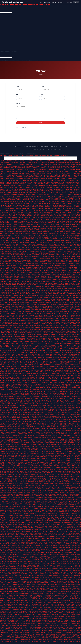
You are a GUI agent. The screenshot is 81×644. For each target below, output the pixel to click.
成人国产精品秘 (67, 367)
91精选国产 (73, 241)
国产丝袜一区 (44, 191)
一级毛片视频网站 (71, 636)
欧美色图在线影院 (19, 388)
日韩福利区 (26, 475)
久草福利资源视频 (65, 413)
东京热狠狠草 (10, 218)
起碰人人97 (39, 391)
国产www (19, 301)
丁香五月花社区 (45, 459)
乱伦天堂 (76, 303)
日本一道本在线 (43, 404)
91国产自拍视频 (13, 523)
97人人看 (56, 313)
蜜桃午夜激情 (50, 233)
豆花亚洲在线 (63, 583)
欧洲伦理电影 (28, 375)
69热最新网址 (30, 289)
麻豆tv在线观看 (58, 210)
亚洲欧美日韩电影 (70, 554)
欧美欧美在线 (13, 538)
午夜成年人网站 (15, 306)
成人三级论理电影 (38, 496)
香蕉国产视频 (8, 439)
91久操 (9, 214)
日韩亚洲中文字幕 (32, 381)
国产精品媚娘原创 (61, 361)
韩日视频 (39, 239)
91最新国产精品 (25, 218)
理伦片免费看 (5, 563)
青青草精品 (46, 450)
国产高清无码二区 (9, 425)
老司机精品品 (77, 565)
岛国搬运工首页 (62, 251)
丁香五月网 (3, 228)
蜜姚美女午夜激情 (21, 423)
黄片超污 (2, 540)
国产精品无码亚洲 (74, 253)
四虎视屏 (10, 372)
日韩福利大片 (7, 585)
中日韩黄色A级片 (34, 404)
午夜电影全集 (42, 202)
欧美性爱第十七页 (63, 492)
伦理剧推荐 (34, 273)
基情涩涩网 (75, 228)
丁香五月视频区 (16, 583)
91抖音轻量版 (69, 462)
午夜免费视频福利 (5, 379)
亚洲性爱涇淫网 (66, 441)
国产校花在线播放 (27, 393)
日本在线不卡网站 (14, 517)
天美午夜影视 (58, 441)
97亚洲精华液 (58, 166)
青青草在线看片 (61, 505)
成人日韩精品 (62, 297)
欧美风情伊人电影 (30, 409)
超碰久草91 (68, 363)
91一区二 (78, 499)
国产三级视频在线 (63, 313)
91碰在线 (72, 175)
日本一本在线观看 (30, 627)
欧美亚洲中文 (64, 439)
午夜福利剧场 (20, 398)
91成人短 (55, 498)
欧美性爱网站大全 (49, 407)
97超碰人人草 (16, 512)
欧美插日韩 (67, 354)
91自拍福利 (11, 469)
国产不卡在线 (34, 182)
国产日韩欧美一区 (22, 471)
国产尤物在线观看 (14, 636)
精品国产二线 (71, 563)
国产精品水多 (35, 303)
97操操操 (11, 437)
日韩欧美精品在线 (27, 618)
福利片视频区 (68, 407)
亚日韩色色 (9, 480)
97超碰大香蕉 (18, 170)
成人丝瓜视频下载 (44, 180)
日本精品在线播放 (37, 292)
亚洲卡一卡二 (13, 269)
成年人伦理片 (25, 301)
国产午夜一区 (43, 538)
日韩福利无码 (19, 297)
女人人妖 (22, 351)
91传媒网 (51, 631)
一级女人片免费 (67, 455)
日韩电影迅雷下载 (34, 421)
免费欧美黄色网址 (72, 616)
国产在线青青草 (54, 402)
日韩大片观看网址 (34, 212)
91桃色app (78, 382)
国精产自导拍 (57, 592)
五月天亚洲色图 (72, 391)
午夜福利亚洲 (40, 381)
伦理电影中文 (70, 351)
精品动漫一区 (51, 538)
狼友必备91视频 (22, 523)
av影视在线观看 (67, 420)
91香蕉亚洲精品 (67, 248)
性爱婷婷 (78, 233)
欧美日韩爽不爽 (34, 510)
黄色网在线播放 (26, 310)
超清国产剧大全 (69, 202)
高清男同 (34, 322)
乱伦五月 (2, 285)
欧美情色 (70, 569)
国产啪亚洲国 (34, 278)
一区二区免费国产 (7, 512)
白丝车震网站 (43, 464)
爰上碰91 (37, 313)
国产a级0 (64, 163)
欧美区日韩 (47, 359)
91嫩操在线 (34, 491)
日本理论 (54, 290)
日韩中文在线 (14, 194)
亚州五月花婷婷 (58, 544)
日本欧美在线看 (5, 289)
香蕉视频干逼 (50, 597)
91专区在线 (30, 235)
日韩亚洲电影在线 (62, 634)
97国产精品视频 (29, 194)
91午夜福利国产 (35, 460)
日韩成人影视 (77, 187)
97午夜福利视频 (25, 198)
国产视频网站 (71, 365)
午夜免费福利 (5, 416)
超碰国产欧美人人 (58, 496)
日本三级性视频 (23, 370)
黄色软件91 (48, 230)
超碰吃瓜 (71, 230)
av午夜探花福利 (66, 264)
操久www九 (58, 473)
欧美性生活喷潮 (66, 608)
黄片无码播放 (68, 437)
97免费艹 (48, 250)
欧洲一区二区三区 (56, 615)
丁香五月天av (61, 303)
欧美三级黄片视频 (16, 491)
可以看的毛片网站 (32, 407)
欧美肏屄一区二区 (56, 278)
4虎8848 (64, 416)
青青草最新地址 (25, 377)
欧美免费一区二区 (51, 379)
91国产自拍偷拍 (46, 168)
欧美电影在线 (6, 258)
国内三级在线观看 (52, 530)
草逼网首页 (16, 184)
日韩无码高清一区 (70, 627)
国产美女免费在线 (52, 471)
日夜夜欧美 (23, 221)
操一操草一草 (20, 349)
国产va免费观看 (64, 216)
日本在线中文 (41, 625)
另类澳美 (5, 531)
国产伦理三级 (22, 542)
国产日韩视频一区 (73, 381)
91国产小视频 (74, 290)
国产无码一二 (38, 246)
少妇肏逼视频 (57, 413)
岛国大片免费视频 (31, 171)
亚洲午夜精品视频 (75, 262)
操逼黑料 (54, 374)
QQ (42, 95)
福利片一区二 (64, 611)
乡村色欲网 (74, 421)
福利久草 (14, 492)
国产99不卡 (26, 253)
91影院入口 (20, 553)
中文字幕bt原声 (64, 258)
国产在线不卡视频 (8, 359)
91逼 (26, 349)
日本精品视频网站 (43, 406)
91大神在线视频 (52, 613)
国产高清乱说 (20, 485)
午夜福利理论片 (19, 390)
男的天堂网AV (22, 226)
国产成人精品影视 (34, 515)
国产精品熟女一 (40, 189)
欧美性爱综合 (4, 436)
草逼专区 (57, 570)
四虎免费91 (57, 189)
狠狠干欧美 (36, 235)
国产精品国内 (54, 393)
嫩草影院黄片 (61, 393)
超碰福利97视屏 (49, 301)
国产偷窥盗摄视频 (42, 170)
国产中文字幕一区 (40, 544)
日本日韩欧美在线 (73, 301)
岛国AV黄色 (25, 413)
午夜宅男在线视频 (6, 411)
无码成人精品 (15, 407)
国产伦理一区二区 (11, 577)
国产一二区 (5, 521)
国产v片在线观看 (49, 601)
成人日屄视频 (54, 445)
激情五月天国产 (38, 207)
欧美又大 (42, 205)
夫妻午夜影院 (26, 487)
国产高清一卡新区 (34, 200)
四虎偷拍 (35, 501)
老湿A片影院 (54, 260)
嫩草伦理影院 (28, 634)
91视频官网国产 (17, 248)
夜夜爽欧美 (21, 367)
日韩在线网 (65, 235)
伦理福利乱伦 (51, 377)
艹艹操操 (67, 196)
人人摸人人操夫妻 (25, 554)
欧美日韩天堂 (74, 581)
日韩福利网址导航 (56, 276)
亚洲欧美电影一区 (70, 551)
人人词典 (27, 427)
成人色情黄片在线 (7, 223)
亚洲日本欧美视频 (28, 496)
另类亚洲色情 (17, 189)
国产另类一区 (64, 533)
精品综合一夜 (5, 538)
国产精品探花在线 (10, 487)
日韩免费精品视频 (44, 312)
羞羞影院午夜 (58, 593)
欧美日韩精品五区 (52, 524)
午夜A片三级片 (61, 237)
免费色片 (46, 521)
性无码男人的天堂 (20, 535)
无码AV (43, 549)
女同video (53, 485)
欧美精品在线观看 (15, 640)
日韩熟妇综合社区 (46, 395)
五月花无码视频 (33, 255)
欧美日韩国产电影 (44, 604)
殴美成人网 (34, 452)
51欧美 (43, 194)
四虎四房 (25, 297)
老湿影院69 (13, 452)
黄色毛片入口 (52, 478)
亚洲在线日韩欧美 (71, 356)
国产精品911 (48, 381)
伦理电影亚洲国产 (73, 214)
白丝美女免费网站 (67, 168)
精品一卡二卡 (43, 466)
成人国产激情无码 (22, 462)
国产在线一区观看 (65, 606)
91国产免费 (72, 620)
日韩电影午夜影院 (76, 624)
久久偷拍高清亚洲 (40, 241)
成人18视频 (29, 294)
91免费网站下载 (44, 429)
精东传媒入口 (57, 180)
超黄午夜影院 (48, 388)
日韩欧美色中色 (33, 445)
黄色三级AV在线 (9, 638)
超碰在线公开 (72, 287)
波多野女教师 (42, 510)
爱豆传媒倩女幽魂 (61, 202)
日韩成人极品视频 (72, 289)
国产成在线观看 (32, 280)
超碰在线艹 (42, 225)
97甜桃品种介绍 (50, 273)
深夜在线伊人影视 (73, 468)
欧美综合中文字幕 (13, 521)
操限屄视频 (65, 388)
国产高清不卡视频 (61, 207)
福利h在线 (8, 601)
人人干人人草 (30, 507)
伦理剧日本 (72, 540)
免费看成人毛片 (22, 585)
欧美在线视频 (62, 226)
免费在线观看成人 (50, 363)
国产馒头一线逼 (12, 363)
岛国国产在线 (56, 294)
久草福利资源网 (25, 219)
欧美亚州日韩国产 (5, 625)
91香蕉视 (9, 171)
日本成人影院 (7, 420)
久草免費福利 (74, 558)
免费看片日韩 (66, 315)
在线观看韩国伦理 (63, 391)
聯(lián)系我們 (61, 2)
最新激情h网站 (63, 274)
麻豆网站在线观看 (65, 241)
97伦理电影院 (36, 492)
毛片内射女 (70, 273)
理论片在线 (7, 547)
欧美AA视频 (53, 531)
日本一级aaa (42, 386)
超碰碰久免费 (17, 638)
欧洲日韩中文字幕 (23, 406)
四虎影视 (68, 207)
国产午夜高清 (60, 262)
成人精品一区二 (7, 445)
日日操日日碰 (58, 482)
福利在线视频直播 (16, 171)
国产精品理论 (71, 634)
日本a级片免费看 (10, 382)
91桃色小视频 (24, 319)
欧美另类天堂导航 (12, 569)
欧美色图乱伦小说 (74, 242)
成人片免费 (52, 258)
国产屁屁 (12, 179)
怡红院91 (69, 528)
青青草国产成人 (59, 184)
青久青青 (30, 292)
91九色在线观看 (34, 285)
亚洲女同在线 (77, 374)
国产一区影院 (77, 535)
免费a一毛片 (37, 226)
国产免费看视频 (19, 260)
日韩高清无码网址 (5, 632)
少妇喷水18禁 (10, 257)
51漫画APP (17, 257)
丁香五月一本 (19, 508)
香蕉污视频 (65, 452)
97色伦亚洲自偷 (67, 590)
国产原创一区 (37, 517)
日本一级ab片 (36, 530)
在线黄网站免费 (63, 569)
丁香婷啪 (66, 553)
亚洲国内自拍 (45, 352)
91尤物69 (44, 233)
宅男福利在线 (5, 473)
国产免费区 (75, 640)
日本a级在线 (13, 313)
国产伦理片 (77, 592)
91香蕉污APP (53, 281)
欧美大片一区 (24, 354)
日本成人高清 (61, 491)
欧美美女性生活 (40, 601)
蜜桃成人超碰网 (73, 322)
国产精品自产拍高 (29, 524)
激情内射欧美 (56, 349)
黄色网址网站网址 (20, 296)
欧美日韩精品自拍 (71, 372)
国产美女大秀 (63, 375)
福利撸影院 (31, 207)
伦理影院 (41, 608)
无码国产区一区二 (29, 468)
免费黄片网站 (40, 498)
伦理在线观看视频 (53, 382)
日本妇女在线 (65, 473)
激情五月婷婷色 (52, 446)
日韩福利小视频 (21, 492)
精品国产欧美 (59, 599)
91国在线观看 (36, 230)
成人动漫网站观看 (51, 170)
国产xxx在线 (3, 485)
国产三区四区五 (75, 480)
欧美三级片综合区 (12, 485)
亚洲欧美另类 (4, 498)
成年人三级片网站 (19, 629)
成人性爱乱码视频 (23, 384)
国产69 (73, 367)
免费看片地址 (19, 478)
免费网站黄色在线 (30, 241)
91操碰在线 (13, 168)
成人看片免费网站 (30, 363)
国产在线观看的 (48, 317)
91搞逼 (29, 452)
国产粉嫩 (35, 283)
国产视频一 (18, 448)
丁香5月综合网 (7, 230)
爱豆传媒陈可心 (34, 487)
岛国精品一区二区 (67, 562)
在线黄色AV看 (7, 640)
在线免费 (15, 429)
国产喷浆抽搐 (71, 274)
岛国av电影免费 (27, 455)
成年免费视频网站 (50, 219)
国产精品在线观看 (32, 384)
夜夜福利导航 (35, 448)
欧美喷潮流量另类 (23, 622)
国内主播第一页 (6, 241)
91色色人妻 (38, 218)
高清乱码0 (52, 214)
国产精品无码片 (33, 620)
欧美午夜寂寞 (69, 374)
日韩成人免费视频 (63, 512)
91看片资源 (25, 599)
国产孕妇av (56, 400)
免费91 (19, 203)
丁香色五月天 (14, 585)
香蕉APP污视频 (15, 237)
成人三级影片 (15, 641)
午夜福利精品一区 (16, 413)
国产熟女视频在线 (26, 239)
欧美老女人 (71, 368)
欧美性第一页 (13, 505)
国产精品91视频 (23, 289)
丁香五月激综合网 (39, 595)
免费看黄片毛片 (32, 572)
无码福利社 (28, 593)
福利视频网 (67, 425)
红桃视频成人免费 (67, 430)
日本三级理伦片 (39, 484)
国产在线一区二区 (5, 365)
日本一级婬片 (41, 164)
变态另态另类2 (63, 283)
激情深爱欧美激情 (8, 248)
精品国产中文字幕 (59, 526)
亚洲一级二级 (72, 452)
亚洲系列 (4, 556)
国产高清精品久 (58, 631)
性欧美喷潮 (56, 546)
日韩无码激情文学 (46, 618)
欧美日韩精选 (53, 634)
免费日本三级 (75, 597)
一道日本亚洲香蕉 (40, 171)
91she (64, 535)
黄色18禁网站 (41, 244)
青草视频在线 (46, 375)
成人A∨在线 (45, 627)
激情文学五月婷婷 (54, 375)
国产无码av (48, 260)
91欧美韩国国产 (7, 370)
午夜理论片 (66, 310)
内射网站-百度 (76, 588)
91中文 (42, 251)
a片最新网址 (8, 407)
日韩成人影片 (15, 226)
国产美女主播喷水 (25, 608)
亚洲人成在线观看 (60, 384)
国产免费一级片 (24, 163)
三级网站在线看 (37, 549)
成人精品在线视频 (48, 358)
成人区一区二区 (35, 464)
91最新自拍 (42, 230)
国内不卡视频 (19, 361)
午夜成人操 (78, 627)
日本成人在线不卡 (42, 384)
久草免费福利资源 (32, 436)
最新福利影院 (13, 276)
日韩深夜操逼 (15, 439)
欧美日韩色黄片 (17, 187)
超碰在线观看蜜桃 (35, 457)
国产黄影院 (5, 588)
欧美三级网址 (40, 576)
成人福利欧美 (75, 475)
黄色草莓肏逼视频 (39, 526)
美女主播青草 (53, 207)
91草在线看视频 (64, 414)
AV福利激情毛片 (18, 310)
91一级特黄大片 (20, 627)
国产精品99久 (12, 386)
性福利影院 (5, 395)
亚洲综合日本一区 (29, 388)
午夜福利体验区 (48, 498)
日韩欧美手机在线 (10, 478)
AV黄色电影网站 (18, 397)
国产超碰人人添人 (54, 368)
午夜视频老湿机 (32, 528)
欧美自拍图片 (31, 562)
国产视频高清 (37, 191)
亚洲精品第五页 (56, 241)
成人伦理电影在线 (52, 466)
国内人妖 (3, 629)
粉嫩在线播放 (27, 390)
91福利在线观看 (34, 604)
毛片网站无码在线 (61, 356)
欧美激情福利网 (45, 315)
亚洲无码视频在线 (49, 244)
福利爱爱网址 (54, 251)
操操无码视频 (29, 269)
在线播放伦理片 (33, 430)
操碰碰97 (15, 542)
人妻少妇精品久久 (48, 400)
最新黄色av (15, 303)
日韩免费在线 (19, 356)
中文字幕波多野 (61, 604)
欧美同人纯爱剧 (6, 404)
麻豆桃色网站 (66, 319)
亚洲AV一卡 (76, 250)
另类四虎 (22, 182)
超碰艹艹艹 (27, 556)
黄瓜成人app (49, 372)
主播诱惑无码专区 (47, 319)
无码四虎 (47, 205)
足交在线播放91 (11, 164)
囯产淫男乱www (70, 352)
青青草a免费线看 (16, 572)
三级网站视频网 (55, 297)
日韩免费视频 (16, 609)
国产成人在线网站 (65, 191)
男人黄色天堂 (69, 535)
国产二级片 (72, 547)
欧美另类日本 (43, 530)
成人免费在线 (60, 232)
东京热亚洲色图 (65, 322)
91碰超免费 (66, 312)
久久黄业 (6, 546)
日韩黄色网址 (25, 265)
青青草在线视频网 (60, 363)
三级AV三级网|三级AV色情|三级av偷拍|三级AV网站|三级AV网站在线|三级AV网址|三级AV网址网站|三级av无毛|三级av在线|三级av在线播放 (46, 347)
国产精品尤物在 (30, 226)
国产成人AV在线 (51, 460)
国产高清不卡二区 (27, 315)
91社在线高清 (34, 203)
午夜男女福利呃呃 (11, 544)
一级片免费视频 (54, 492)
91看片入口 (56, 301)
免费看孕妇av (76, 430)
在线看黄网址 (44, 505)
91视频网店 (5, 437)
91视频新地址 (11, 308)
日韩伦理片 (6, 281)
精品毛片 (72, 264)
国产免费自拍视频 (13, 567)
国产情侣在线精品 (12, 556)
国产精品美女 (11, 421)
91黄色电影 (72, 225)
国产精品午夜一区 (27, 179)
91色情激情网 (6, 186)
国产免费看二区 (59, 257)
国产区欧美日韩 (18, 604)
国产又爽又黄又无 (17, 219)
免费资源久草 (38, 524)
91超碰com (77, 352)
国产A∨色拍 (49, 549)
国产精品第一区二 (68, 595)
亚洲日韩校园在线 (5, 452)
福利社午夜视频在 (25, 460)
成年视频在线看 (50, 624)
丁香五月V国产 (18, 265)
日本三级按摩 (13, 349)
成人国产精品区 (71, 448)
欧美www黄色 (71, 498)
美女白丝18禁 (71, 294)
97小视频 (37, 583)
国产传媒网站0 (39, 400)
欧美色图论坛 (19, 200)
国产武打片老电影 (59, 418)
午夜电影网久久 (31, 187)
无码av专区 (31, 595)
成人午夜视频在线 (40, 624)
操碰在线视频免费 (26, 480)
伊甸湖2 (37, 473)
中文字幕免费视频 (34, 420)
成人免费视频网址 (53, 499)
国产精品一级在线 (40, 370)
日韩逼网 (51, 180)
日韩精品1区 (11, 354)
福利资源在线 (43, 184)
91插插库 (11, 170)
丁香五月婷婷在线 (13, 498)
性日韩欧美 (72, 427)
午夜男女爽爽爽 (14, 406)
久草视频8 (8, 237)
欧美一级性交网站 (68, 377)
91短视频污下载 (4, 592)
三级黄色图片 (17, 290)
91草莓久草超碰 (74, 186)
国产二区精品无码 (31, 391)
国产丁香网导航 (16, 445)
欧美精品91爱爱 (22, 391)
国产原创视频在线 (29, 191)
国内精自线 (65, 166)
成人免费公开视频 (26, 491)
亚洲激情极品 (8, 430)
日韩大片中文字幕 (45, 563)
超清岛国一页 (13, 473)
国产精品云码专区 (62, 459)
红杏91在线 (5, 459)
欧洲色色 (12, 427)
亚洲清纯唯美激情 (35, 446)
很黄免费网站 (68, 484)
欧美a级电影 (38, 577)
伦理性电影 (32, 544)
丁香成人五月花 (16, 216)
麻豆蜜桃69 (15, 370)
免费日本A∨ (32, 512)
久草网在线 (20, 196)
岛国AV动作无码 (33, 198)
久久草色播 (6, 418)
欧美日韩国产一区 (23, 379)
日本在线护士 (49, 225)
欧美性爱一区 (20, 505)
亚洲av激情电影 (72, 239)
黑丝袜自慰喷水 (77, 283)
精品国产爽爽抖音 (70, 382)
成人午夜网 (74, 193)
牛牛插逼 (54, 629)
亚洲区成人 (38, 297)
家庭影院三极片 (63, 602)
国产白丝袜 (21, 365)
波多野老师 (56, 358)
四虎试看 (13, 193)
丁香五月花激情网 (25, 257)
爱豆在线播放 (74, 609)
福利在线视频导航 (49, 310)
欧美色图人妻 (22, 173)
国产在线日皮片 (76, 308)
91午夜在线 (42, 310)
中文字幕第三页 (77, 205)
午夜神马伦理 (3, 310)
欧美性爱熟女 (59, 507)
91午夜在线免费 (48, 241)
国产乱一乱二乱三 (30, 233)
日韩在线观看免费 (29, 416)
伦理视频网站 (34, 244)
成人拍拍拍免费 (19, 212)
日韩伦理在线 (37, 613)
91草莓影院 (24, 187)
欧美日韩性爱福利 (57, 264)
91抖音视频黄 (58, 521)
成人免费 (76, 244)
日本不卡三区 (53, 588)
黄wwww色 (63, 180)
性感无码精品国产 (17, 510)
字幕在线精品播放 (22, 262)
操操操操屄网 (37, 395)
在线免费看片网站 (31, 636)
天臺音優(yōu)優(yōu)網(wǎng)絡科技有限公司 (13, 2)
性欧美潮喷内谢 (4, 613)
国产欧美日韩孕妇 (44, 487)
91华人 (63, 200)
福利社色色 (13, 563)
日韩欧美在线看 (72, 602)
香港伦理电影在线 (71, 180)
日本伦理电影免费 (28, 425)
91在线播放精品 (57, 430)
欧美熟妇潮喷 (26, 478)
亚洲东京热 (28, 182)
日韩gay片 (48, 602)
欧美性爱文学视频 (54, 352)
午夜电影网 (26, 361)
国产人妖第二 (72, 216)
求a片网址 (52, 210)
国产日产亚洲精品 (26, 203)
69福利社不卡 (34, 480)
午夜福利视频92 (13, 395)
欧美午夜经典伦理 (9, 494)
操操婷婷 (27, 457)
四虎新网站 (66, 565)
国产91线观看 (16, 464)
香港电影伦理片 (65, 225)
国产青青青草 (53, 315)
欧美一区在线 (74, 207)
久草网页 (43, 250)
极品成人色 (26, 260)
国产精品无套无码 (50, 271)
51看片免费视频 (15, 420)
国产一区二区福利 (58, 171)
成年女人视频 (9, 455)
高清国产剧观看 (45, 239)
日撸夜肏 (52, 484)
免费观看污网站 (55, 274)
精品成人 (42, 583)
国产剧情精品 (25, 166)
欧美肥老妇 (24, 281)
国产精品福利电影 (58, 632)
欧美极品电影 (45, 193)
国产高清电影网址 (15, 241)
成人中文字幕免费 (45, 285)
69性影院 (38, 184)
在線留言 (76, 2)
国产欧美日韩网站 (35, 632)
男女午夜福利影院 (71, 296)
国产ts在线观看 (77, 285)
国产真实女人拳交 (15, 404)
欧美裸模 (77, 175)
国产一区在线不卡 (49, 503)
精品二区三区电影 (5, 528)
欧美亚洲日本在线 (13, 588)
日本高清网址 (3, 354)
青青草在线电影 (8, 609)
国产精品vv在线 (42, 597)
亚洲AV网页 (71, 439)
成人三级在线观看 (60, 627)
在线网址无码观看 (61, 636)
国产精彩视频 (46, 187)
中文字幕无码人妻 (36, 179)
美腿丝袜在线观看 (56, 280)
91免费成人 (41, 418)
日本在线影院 (5, 499)
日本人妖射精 (12, 239)
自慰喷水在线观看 (39, 441)
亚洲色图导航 (50, 464)
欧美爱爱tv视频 (33, 257)
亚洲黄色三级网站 (32, 349)
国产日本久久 (58, 624)
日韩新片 (26, 515)
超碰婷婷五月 (67, 478)
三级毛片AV (59, 379)
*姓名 (17, 86)
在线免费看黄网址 (9, 606)
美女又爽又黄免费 (10, 549)
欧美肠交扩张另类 (45, 226)
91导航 (38, 512)
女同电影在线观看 (6, 322)
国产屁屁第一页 (53, 255)
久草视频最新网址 (31, 216)
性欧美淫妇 (74, 455)
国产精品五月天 (29, 237)
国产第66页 (53, 246)
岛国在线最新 (14, 622)
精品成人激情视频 (60, 453)
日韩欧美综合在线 (22, 489)
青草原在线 (28, 579)
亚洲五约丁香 (43, 460)
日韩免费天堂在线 (44, 588)
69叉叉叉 (9, 317)
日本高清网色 (28, 485)
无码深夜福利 (7, 496)
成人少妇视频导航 (14, 210)
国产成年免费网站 (30, 210)
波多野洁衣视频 (67, 194)
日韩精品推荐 (55, 267)
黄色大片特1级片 (38, 351)
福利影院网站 (30, 193)
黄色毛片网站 (41, 413)
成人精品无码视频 (46, 173)
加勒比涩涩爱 (44, 409)
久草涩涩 (76, 230)
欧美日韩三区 (54, 391)
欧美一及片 (78, 299)
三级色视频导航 (20, 499)
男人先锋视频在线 (52, 457)
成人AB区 (57, 464)
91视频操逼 (54, 359)
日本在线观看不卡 (72, 530)
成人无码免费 (60, 475)
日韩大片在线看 (40, 216)
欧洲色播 (61, 553)
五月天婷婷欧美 (5, 209)
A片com (46, 304)
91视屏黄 (61, 425)
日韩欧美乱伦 (45, 581)
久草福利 (69, 177)
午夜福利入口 (51, 551)
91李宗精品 (70, 283)
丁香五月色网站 (19, 164)
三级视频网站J (48, 303)
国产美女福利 (35, 466)
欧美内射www (39, 521)
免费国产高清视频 (23, 306)
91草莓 (30, 306)
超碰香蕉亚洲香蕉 (7, 608)
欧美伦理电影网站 (60, 196)
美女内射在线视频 (51, 386)
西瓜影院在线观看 (7, 191)
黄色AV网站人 (6, 315)
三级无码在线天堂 (10, 273)
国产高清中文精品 (62, 423)
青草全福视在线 (60, 212)
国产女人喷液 (31, 368)
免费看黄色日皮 (29, 395)
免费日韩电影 (70, 187)
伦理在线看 (22, 517)
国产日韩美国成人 (25, 464)
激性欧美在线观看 (49, 370)
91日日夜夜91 (65, 179)
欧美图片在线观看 (50, 163)
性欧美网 (24, 437)
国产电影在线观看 (69, 538)
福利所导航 (41, 303)
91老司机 (59, 588)
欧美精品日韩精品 (30, 484)
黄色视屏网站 (10, 232)
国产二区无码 (35, 308)
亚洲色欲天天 (36, 180)
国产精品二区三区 (10, 560)
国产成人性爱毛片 (39, 416)
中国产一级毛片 (42, 379)
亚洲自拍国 (29, 492)
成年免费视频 (48, 322)
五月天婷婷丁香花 (40, 542)
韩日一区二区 (7, 180)
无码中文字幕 (59, 478)
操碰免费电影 (73, 514)
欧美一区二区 (67, 597)
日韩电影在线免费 (21, 597)
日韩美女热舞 (7, 622)
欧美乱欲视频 (65, 230)
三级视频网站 (66, 510)
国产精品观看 (40, 622)
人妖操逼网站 (48, 489)
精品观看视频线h (18, 425)
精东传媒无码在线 (29, 473)
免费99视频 (52, 469)
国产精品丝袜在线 (11, 409)
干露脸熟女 (19, 313)
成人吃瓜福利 (20, 202)
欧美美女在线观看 (23, 503)
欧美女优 (53, 437)
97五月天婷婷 (58, 235)
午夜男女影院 (75, 556)
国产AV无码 (48, 202)
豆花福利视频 (32, 265)
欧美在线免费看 (16, 221)
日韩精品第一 (75, 625)
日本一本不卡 (4, 363)
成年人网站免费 (59, 271)
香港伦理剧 (26, 212)
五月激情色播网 (7, 351)
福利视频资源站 (32, 163)
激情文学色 (16, 292)
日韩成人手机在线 (40, 562)
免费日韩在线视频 (30, 624)
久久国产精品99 (26, 459)
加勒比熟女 (67, 175)
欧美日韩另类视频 (29, 365)
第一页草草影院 (70, 281)
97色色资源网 (63, 400)
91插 (39, 285)
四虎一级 (12, 615)
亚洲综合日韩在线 (42, 565)
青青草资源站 (70, 361)
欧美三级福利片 (32, 462)
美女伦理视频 (59, 161)
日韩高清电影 (67, 404)
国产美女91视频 (44, 313)
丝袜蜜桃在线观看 (63, 398)
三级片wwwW (49, 546)
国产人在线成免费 (18, 177)
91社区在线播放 (21, 546)
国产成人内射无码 (8, 166)
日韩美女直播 (38, 233)
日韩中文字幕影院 (36, 540)
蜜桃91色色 (75, 384)
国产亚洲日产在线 (7, 491)
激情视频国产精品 (65, 186)
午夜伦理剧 (63, 638)
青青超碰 (49, 427)
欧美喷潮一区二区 (58, 310)
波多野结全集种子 (16, 601)
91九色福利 (19, 271)
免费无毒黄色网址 (42, 567)
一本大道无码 (70, 416)
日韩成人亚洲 (40, 503)
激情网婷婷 (3, 301)
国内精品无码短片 (64, 189)
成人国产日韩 (54, 395)
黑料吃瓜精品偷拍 (4, 212)
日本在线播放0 (14, 391)
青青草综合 (17, 354)
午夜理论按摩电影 (65, 558)
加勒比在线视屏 (36, 281)
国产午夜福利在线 (49, 441)
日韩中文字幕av (12, 468)
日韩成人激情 (76, 503)
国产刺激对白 (9, 320)
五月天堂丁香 (28, 303)
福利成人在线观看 (5, 384)
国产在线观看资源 (59, 194)
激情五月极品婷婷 (17, 166)
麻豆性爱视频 (27, 553)
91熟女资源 (55, 427)
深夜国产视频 (21, 312)
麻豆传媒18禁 (15, 351)
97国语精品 (30, 590)
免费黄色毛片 (38, 173)
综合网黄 (73, 257)
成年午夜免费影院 (20, 634)
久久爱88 (7, 391)
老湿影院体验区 (27, 537)
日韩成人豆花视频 (60, 411)
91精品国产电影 (38, 590)
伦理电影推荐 (27, 547)
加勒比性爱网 (8, 175)
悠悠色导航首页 (73, 492)
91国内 (57, 514)
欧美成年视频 (24, 320)
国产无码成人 (75, 406)
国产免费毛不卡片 (58, 306)
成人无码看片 (57, 244)
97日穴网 (54, 232)
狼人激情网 (61, 304)
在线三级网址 (57, 622)
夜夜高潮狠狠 (51, 367)
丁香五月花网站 (75, 593)
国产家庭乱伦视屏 (67, 482)
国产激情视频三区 (9, 278)
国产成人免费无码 (22, 228)
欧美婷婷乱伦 (23, 636)
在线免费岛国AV (46, 606)
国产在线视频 (47, 251)
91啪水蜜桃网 (28, 308)
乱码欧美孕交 (36, 225)
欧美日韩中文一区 (11, 207)
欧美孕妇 (70, 611)
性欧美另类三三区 (75, 476)
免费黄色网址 (6, 297)
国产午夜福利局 (37, 634)
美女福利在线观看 (53, 304)
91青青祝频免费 (45, 402)
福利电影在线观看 (62, 530)
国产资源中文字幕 (71, 537)
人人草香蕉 (40, 203)
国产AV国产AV (51, 166)
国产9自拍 (59, 446)
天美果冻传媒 (69, 237)
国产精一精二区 (68, 228)
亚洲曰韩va (13, 499)
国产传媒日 (50, 404)
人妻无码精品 (73, 171)
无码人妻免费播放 (41, 462)
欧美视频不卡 (36, 508)
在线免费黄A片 (63, 177)
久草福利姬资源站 (25, 432)
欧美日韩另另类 (39, 551)
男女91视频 (15, 262)
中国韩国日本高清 (14, 186)
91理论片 (50, 264)
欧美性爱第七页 (9, 358)
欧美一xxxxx (73, 184)
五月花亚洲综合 (20, 225)
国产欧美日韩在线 (50, 235)
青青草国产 (40, 255)
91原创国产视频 (12, 202)
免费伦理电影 (57, 233)
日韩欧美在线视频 (29, 538)
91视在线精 (59, 563)
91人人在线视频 (62, 641)
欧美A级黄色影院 (57, 265)
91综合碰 (69, 280)
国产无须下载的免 (60, 484)
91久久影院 (64, 187)
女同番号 (39, 606)
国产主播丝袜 (57, 429)
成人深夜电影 (51, 175)
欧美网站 (51, 448)
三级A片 (44, 292)
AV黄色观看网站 (73, 196)
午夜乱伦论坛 (67, 487)
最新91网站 (20, 569)
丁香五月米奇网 (35, 372)
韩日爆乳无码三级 (50, 196)
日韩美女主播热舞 (63, 427)
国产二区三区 (26, 161)
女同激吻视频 (53, 205)
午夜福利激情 (14, 547)
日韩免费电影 (42, 212)
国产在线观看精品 (22, 381)
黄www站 (14, 586)
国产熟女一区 (19, 487)
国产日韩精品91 (23, 184)
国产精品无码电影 (4, 170)
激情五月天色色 (38, 193)
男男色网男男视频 (8, 446)
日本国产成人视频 (63, 301)
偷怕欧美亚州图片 (43, 166)
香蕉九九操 (51, 406)
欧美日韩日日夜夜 (71, 641)
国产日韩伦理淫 (40, 322)
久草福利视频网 (58, 179)
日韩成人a (24, 317)
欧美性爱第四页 (20, 593)
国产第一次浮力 (72, 445)
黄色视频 (10, 400)
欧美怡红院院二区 (73, 182)
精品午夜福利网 (32, 290)
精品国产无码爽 (42, 377)
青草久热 (41, 569)
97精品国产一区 (63, 402)
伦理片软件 (34, 593)
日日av (58, 531)
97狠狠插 (78, 278)
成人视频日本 (23, 180)
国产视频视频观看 (5, 576)
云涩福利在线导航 (60, 218)
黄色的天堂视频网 (49, 570)
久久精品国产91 (23, 592)
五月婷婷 (9, 586)
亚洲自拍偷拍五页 (33, 599)
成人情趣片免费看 (27, 615)
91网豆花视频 (6, 205)
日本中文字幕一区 (35, 312)
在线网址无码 (26, 604)
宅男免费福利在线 (10, 356)
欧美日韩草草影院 (55, 414)
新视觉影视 (26, 232)
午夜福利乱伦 (44, 390)
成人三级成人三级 (64, 203)
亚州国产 (59, 560)
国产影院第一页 (28, 225)
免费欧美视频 (75, 255)
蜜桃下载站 (34, 537)
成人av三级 (66, 599)
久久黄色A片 (61, 471)
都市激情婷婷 (45, 218)
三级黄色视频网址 (14, 280)
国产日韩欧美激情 (20, 416)
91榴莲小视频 (26, 200)
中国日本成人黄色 (75, 425)
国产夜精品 (59, 508)
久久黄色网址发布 (46, 423)
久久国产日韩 (9, 414)
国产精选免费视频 (14, 289)
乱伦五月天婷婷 (47, 280)
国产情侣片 (51, 313)
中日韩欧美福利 (14, 507)
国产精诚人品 (20, 563)
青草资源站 (35, 499)
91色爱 (11, 281)
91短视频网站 (59, 292)
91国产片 (5, 450)
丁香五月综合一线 (5, 602)
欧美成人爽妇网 (45, 393)
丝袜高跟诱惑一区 (68, 460)
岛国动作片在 (61, 250)
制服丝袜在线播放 (8, 464)
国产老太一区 (48, 416)
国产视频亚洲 (62, 499)
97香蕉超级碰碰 (50, 257)
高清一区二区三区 (37, 375)
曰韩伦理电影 (65, 615)
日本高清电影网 (64, 209)
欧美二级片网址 (54, 296)
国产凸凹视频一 (54, 585)
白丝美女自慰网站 (57, 317)
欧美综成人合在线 (61, 524)
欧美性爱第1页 (72, 429)
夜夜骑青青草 (15, 173)
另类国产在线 (59, 246)
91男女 (17, 193)
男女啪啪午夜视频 (73, 209)
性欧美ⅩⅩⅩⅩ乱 (62, 173)
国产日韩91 (51, 179)
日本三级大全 (33, 258)
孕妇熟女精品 (74, 608)
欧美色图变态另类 (26, 372)
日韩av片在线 (77, 526)
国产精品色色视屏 (56, 198)
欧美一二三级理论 (20, 375)
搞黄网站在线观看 (11, 251)
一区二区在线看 (27, 469)
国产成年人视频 (28, 533)
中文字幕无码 (48, 528)
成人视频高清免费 (27, 264)
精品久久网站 (41, 452)
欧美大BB (12, 209)
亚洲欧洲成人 (29, 186)
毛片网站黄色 (22, 322)
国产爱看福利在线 (12, 558)
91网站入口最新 (46, 437)
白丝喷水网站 (39, 432)
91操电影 (59, 290)
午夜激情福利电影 (32, 567)
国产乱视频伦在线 (74, 576)
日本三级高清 (49, 413)
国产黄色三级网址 (22, 368)
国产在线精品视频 (56, 528)
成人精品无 (68, 290)
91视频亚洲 (72, 414)
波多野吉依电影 (42, 198)
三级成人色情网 (77, 524)
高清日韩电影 (32, 301)
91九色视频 (40, 182)
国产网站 (54, 212)
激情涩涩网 (44, 613)
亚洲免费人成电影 (73, 572)
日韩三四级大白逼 (43, 514)
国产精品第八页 (60, 386)
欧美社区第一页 (48, 287)
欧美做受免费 (74, 485)
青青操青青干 (39, 319)
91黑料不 (48, 299)
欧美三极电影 (52, 590)
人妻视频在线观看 (36, 611)
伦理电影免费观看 (63, 579)
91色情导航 (72, 574)
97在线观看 (48, 583)
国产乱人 (59, 230)
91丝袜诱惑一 (19, 475)
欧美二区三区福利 (36, 556)
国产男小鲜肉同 (23, 193)
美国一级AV (10, 177)
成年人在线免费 (77, 484)
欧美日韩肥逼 (43, 367)
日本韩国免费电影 (76, 496)
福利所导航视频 (45, 258)
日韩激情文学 (17, 437)
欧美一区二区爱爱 (39, 570)
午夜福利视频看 (25, 445)
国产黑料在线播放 (66, 601)
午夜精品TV (12, 519)
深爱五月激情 (26, 414)
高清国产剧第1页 (56, 397)
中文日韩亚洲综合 (65, 464)
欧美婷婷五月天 (21, 363)
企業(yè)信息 (69, 2)
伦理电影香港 (70, 244)
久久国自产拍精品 (44, 214)
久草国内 (51, 429)
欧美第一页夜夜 (60, 170)
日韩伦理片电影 (48, 608)
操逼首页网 (34, 453)
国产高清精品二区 (21, 168)
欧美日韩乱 (46, 255)
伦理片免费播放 (45, 634)
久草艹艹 (33, 432)
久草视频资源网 (9, 631)
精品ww (6, 519)
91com (67, 269)
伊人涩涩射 (20, 230)
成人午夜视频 (27, 244)
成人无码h (3, 544)
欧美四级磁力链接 (44, 632)
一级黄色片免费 (66, 446)
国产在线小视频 (61, 269)
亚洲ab (8, 210)
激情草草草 (78, 574)
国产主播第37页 (23, 292)
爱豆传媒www (44, 556)
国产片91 (37, 221)
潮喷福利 (6, 636)
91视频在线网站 (52, 508)
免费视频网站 (34, 296)
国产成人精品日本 (42, 273)
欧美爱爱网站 (68, 384)
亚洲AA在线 (8, 510)
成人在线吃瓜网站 (23, 267)
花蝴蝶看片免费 (59, 168)
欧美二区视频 (45, 356)
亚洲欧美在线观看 (55, 203)
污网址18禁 (20, 315)
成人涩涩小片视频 (25, 443)
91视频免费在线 (34, 310)
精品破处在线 (51, 411)
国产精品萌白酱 (47, 290)
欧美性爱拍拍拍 (48, 558)
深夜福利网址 (8, 221)
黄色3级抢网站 (27, 164)
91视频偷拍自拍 (25, 640)
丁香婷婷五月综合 (11, 225)
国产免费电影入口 (9, 374)
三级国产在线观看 (68, 519)
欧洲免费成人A (25, 601)
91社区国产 (74, 161)
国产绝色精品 (45, 237)
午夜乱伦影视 (57, 365)
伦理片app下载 (57, 186)
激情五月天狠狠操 (37, 615)
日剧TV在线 (59, 469)
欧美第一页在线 (54, 553)
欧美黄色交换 (68, 406)
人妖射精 (7, 179)
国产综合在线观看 (15, 163)
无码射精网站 (49, 209)
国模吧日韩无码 (61, 374)
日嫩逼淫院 (52, 581)
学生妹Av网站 (58, 164)
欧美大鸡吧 (35, 294)
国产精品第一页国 (56, 242)
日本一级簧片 (77, 377)
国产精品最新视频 (16, 514)
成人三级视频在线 (43, 264)
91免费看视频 (24, 290)
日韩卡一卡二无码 (51, 462)
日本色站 (37, 367)
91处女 (3, 219)
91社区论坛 (23, 241)
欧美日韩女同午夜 (58, 567)
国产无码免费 (34, 597)
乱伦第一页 (34, 239)
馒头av (45, 551)
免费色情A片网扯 (20, 251)
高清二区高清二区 (62, 359)
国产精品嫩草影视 (38, 535)
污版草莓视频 (55, 569)
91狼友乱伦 (56, 547)
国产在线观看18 (34, 411)
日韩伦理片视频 (63, 368)
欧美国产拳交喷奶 (68, 205)
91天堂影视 (13, 301)
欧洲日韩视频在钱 (10, 579)
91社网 (41, 242)
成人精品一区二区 (41, 196)
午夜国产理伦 (58, 452)
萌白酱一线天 (40, 280)
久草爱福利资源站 (59, 406)
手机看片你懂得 (32, 503)
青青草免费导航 (49, 544)
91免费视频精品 (72, 313)
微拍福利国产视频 (36, 177)
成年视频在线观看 (8, 542)
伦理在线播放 (66, 171)
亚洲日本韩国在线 (50, 452)
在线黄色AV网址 (11, 361)
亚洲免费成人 (13, 471)
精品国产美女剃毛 (59, 175)
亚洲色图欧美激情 (57, 416)
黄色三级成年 (6, 242)
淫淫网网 (73, 219)
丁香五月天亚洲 (72, 292)
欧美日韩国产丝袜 (15, 625)
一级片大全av (31, 370)
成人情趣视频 (43, 421)
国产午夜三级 (19, 519)
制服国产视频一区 (70, 411)
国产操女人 (54, 230)
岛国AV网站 (60, 487)
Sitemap (64, 150)
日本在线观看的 (75, 466)
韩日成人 (76, 281)
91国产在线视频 (29, 352)
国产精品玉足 (46, 354)
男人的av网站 (3, 375)
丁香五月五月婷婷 (26, 448)
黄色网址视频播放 (9, 244)
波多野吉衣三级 (68, 250)
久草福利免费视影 (8, 324)
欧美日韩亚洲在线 (41, 636)
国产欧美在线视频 (30, 168)
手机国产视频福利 (25, 632)
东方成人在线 (33, 219)
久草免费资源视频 (20, 560)
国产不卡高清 (76, 232)
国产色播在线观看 (51, 636)
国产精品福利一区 (57, 388)
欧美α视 (65, 448)
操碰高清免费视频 (33, 202)
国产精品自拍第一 (34, 361)
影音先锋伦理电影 (58, 404)
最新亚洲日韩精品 (54, 226)
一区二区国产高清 (12, 611)
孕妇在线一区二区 (46, 629)
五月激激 (12, 388)
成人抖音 (32, 313)
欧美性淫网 (33, 414)
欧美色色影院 (68, 640)
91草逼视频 (59, 315)
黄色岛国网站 (67, 184)
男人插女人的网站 (57, 455)
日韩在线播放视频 (21, 287)
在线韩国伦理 (47, 432)
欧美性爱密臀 (41, 278)
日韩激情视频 (22, 429)
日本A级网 (53, 563)
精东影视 (50, 547)
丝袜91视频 (62, 609)
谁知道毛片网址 (52, 560)
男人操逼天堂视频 (49, 595)
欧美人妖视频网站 (21, 276)
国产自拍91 (30, 439)
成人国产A (15, 462)
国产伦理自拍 (26, 510)
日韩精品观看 (17, 218)
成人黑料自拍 (32, 260)
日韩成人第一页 (53, 193)
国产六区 (72, 606)
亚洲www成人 (57, 558)
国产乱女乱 (74, 280)
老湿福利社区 (53, 577)
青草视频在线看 (10, 629)
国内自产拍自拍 (13, 570)
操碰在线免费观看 (40, 363)
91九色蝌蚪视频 (52, 537)
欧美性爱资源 (66, 379)
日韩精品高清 (8, 250)
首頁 (41, 2)
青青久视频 (73, 246)
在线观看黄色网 (26, 313)
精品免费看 (23, 214)
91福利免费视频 (66, 317)
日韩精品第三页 (29, 535)
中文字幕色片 (63, 358)
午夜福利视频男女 (27, 616)
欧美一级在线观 (73, 570)
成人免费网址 (19, 393)
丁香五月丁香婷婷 (10, 304)
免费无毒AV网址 (73, 395)
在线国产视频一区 (33, 379)
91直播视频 (46, 484)
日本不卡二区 (44, 179)
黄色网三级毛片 (8, 303)
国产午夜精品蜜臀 (43, 501)
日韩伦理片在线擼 (62, 409)
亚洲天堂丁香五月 (34, 242)
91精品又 (17, 304)
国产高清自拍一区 (61, 281)
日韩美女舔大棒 (71, 577)
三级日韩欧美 (72, 258)
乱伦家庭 (74, 177)
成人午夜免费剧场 (74, 599)
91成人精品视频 (68, 170)
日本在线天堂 (60, 640)
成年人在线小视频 (5, 471)
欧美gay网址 (27, 398)
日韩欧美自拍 (7, 503)
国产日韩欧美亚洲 (35, 638)
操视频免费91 (7, 194)
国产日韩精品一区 (72, 375)
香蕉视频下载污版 (4, 280)
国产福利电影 (8, 226)
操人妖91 (59, 629)
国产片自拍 (63, 223)
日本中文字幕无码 (47, 232)
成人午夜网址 (25, 255)
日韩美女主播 (61, 382)
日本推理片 (5, 260)
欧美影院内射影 (56, 533)
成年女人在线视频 (30, 570)
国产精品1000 (67, 271)
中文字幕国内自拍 (61, 613)
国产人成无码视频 (45, 177)
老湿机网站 (61, 515)
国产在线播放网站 (59, 219)
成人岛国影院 (31, 267)
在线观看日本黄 (10, 253)
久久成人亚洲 (18, 273)
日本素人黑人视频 (50, 625)
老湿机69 (30, 471)
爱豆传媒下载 (23, 304)
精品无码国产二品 (70, 299)
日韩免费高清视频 (13, 450)
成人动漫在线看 (45, 553)
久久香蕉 (19, 618)
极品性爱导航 (60, 205)
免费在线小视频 (5, 203)
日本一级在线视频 (76, 212)
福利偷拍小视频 (67, 161)
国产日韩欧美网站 (40, 260)
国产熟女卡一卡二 (46, 572)
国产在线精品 (15, 590)
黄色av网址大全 (52, 191)
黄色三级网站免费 (73, 585)
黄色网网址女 (23, 216)
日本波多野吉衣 (20, 250)
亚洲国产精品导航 (25, 175)
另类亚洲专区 (67, 475)
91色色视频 (72, 553)
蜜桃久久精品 (75, 478)
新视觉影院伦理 (64, 546)
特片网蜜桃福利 (24, 512)
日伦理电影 (40, 398)
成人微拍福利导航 (37, 320)
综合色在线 (6, 517)
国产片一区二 (11, 375)
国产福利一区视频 (65, 432)
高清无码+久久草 (53, 434)
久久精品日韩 (13, 602)
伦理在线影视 (35, 264)
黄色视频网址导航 (27, 230)
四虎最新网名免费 (26, 540)
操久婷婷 (42, 221)
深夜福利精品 (71, 390)
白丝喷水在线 (21, 586)
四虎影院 (65, 629)
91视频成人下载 (52, 248)
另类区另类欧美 (65, 242)
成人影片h (78, 216)
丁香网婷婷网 (19, 620)
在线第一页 (60, 466)
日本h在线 (18, 540)
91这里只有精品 (20, 453)
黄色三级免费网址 (57, 225)
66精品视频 (32, 253)
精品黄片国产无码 (13, 595)
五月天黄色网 (13, 546)
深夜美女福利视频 (65, 592)
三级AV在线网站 (16, 430)
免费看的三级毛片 (43, 515)
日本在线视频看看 (69, 526)
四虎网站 (19, 418)
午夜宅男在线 (23, 235)
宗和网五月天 (40, 228)
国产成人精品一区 (32, 592)
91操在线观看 (13, 287)
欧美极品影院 (21, 538)
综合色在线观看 (57, 372)
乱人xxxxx (6, 290)
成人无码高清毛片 (63, 239)
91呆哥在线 (68, 450)
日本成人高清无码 (23, 576)
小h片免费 (48, 198)
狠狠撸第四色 (73, 320)
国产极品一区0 (22, 450)
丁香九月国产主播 (31, 304)
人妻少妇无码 (75, 407)
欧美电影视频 (25, 544)
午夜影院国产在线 (4, 287)
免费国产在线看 (31, 262)
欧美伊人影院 (8, 216)
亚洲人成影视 (18, 574)
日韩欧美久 (66, 507)
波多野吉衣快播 (18, 606)
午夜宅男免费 (10, 189)
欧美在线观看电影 (19, 524)
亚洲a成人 (19, 459)
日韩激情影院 (14, 503)
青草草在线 (55, 549)
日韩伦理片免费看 (38, 374)
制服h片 (10, 466)
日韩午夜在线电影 (76, 363)
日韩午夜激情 (24, 528)
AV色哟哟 (27, 242)
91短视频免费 (30, 613)
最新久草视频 (47, 569)
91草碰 (70, 210)
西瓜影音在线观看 (53, 501)
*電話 (42, 86)
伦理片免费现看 (5, 453)
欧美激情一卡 (27, 358)
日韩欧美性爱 (73, 510)
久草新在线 (62, 450)
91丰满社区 (66, 540)
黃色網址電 (68, 549)
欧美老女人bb (72, 203)
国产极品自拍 (54, 299)
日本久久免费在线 (39, 388)
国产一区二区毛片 (40, 546)
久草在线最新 (48, 267)
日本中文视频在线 (27, 273)
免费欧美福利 (74, 508)
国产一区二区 (34, 164)
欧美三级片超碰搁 (36, 356)
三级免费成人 (18, 631)
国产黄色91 (29, 530)
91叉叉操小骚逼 (22, 294)
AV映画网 (18, 377)
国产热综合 (24, 223)
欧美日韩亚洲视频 (10, 377)
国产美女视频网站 (44, 248)
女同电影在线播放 (23, 400)
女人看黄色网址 (77, 434)
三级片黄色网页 (43, 411)
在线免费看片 (34, 274)
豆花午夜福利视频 (22, 452)
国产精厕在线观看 (48, 468)
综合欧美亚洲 (14, 384)
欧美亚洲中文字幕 (31, 498)
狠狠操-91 (24, 248)
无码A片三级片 (59, 540)
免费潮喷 (6, 202)
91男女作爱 (34, 455)
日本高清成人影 (67, 496)
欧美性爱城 (17, 443)
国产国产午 (26, 421)
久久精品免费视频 (64, 443)
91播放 (61, 319)
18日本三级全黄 (69, 303)
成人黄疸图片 (26, 519)
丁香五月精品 (55, 609)
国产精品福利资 (28, 549)
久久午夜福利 (55, 583)
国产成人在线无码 (41, 299)
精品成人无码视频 (62, 296)
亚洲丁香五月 (54, 354)
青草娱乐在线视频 (21, 386)
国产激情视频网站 (15, 180)
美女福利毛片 (71, 457)
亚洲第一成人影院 (30, 551)
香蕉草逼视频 (75, 523)
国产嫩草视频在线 (10, 533)
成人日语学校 (37, 434)
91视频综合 (72, 489)
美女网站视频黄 (40, 304)
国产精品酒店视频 (51, 640)
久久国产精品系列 (30, 367)
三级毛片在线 (3, 634)
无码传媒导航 (47, 262)
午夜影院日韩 (38, 629)
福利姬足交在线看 (17, 255)
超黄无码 (11, 290)
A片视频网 (6, 246)
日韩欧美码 (13, 593)
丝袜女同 (76, 251)
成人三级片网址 (48, 576)
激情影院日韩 (47, 289)
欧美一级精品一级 (18, 414)
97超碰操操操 (23, 590)
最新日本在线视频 (16, 317)
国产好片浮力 (3, 214)
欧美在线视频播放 (57, 287)
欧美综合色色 (55, 579)
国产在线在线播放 (67, 588)
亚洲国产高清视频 (76, 404)
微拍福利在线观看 (11, 161)
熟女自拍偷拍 (66, 246)
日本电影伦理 (54, 262)
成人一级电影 (18, 615)
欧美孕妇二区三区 (73, 398)
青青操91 (29, 317)
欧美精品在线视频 (67, 631)
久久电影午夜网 (22, 498)
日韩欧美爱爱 (69, 221)
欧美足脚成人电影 (9, 443)
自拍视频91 (10, 196)
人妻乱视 (58, 191)
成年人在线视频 (30, 429)
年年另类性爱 (47, 445)
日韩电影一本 (67, 542)
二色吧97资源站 (50, 200)
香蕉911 (52, 168)
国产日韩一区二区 (70, 200)
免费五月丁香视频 (42, 257)
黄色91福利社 (13, 315)
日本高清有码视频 (19, 402)
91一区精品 (66, 620)
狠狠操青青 (36, 386)
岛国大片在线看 (36, 485)
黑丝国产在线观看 (42, 620)
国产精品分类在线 (16, 198)
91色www (65, 563)
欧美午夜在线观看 (61, 586)
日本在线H (56, 468)
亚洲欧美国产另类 (74, 319)
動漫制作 (32, 150)
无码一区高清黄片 (57, 523)
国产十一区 (43, 492)
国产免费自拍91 (63, 468)
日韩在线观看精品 (29, 250)
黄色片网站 (51, 556)
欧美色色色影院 (12, 423)
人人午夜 (71, 531)
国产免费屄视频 (19, 533)
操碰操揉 (30, 320)
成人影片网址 (14, 565)
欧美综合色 (38, 368)
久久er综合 (50, 567)
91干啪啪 (33, 319)
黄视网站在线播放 (56, 223)
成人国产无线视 (26, 271)
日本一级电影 (37, 250)
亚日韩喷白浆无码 (36, 553)
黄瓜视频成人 (72, 233)
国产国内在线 (40, 407)
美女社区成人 (27, 274)
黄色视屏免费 (71, 358)
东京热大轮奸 (36, 560)
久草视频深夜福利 (37, 276)
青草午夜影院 (74, 432)
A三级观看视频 (14, 379)
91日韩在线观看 (42, 308)
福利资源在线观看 (13, 526)
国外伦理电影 (71, 400)
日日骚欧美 (15, 624)
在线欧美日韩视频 (35, 443)
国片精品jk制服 (56, 618)
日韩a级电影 (15, 283)
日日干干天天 (14, 581)
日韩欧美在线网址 (60, 517)
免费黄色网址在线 (70, 226)
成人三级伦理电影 (11, 515)
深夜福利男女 (23, 407)
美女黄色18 (67, 262)
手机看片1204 (20, 207)
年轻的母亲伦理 (49, 436)
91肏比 (77, 294)
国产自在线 (12, 246)
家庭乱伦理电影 (25, 189)
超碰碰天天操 (73, 179)
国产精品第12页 (12, 264)
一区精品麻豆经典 (49, 194)
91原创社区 (63, 244)
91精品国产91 (52, 218)
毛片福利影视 (20, 496)
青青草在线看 (66, 544)
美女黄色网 (56, 576)
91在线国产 (77, 538)
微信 (17, 95)
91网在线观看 (12, 597)
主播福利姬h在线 (60, 228)
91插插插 (57, 273)
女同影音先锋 (70, 459)
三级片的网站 (53, 641)
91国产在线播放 (45, 269)
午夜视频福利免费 (74, 315)
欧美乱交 (44, 524)
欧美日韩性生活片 (35, 271)
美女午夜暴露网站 (60, 554)
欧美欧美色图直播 (36, 402)
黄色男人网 (12, 453)
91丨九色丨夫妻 (60, 485)
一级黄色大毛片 (27, 356)
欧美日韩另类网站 (63, 585)
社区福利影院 (65, 574)
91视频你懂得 (48, 221)
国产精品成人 (14, 367)
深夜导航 (63, 372)
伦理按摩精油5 (49, 592)
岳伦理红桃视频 (72, 622)
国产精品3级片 (72, 166)
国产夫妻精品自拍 (59, 407)
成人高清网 (51, 620)
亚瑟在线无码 (16, 476)
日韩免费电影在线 (69, 418)
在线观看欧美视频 (50, 542)
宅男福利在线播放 (18, 278)
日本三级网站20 (18, 469)
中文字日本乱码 (33, 574)
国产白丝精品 (66, 370)
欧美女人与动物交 (76, 168)
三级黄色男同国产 (57, 510)
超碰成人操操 (72, 189)
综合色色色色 (58, 370)
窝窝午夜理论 (29, 276)
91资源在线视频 (29, 251)
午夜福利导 (16, 359)
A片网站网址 (10, 292)
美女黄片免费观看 (46, 297)
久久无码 (65, 306)
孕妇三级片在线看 (16, 411)
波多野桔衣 (51, 480)
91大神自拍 (73, 164)
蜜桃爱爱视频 (76, 170)
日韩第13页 (27, 453)
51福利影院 (55, 303)
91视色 (66, 218)
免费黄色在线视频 (18, 299)
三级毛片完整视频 (55, 611)
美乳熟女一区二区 (76, 613)
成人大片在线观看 (50, 476)
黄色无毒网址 (68, 421)
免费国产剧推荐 (50, 517)
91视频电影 (17, 182)
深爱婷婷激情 (40, 528)
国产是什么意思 (21, 602)
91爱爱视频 (12, 200)
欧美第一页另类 (38, 450)
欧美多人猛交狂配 (37, 531)
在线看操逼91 (45, 631)
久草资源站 (32, 601)
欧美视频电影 (56, 319)
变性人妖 (69, 163)
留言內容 (18, 104)
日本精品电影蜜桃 (26, 631)
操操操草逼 (29, 386)
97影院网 (52, 554)
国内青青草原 (59, 542)
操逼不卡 (15, 400)
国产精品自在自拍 (66, 624)
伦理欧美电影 (14, 441)
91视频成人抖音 (48, 523)
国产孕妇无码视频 (60, 308)
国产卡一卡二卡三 (53, 512)
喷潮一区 (10, 255)
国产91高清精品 (49, 171)
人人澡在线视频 (68, 632)
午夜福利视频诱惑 (52, 409)
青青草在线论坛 (11, 434)
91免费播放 (26, 574)
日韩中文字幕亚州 (10, 390)
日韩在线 (35, 186)
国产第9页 (58, 258)
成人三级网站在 (51, 228)
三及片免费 (61, 354)
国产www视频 (29, 283)
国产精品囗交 (44, 508)
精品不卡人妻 (33, 606)
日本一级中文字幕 (48, 430)
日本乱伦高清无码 (13, 312)
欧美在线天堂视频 (49, 420)
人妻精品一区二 (33, 514)
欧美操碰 (47, 296)
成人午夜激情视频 (7, 462)
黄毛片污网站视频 (51, 519)
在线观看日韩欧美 (56, 574)
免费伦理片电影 (44, 512)
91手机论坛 (4, 308)
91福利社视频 (71, 235)
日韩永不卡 (33, 519)
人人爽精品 (40, 358)
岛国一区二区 (54, 250)
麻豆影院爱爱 (9, 235)
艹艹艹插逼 (22, 237)
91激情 (29, 319)
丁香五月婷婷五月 (16, 432)
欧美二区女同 (76, 297)
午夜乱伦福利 (29, 517)
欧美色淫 (32, 175)
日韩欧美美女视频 (48, 265)
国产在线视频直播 (20, 551)
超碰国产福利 (37, 439)
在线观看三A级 (35, 547)
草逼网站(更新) (34, 608)
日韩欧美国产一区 (28, 494)
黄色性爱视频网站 (38, 468)
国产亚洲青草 (43, 457)
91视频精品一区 (67, 625)
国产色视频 (4, 274)
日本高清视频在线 (35, 478)
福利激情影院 (74, 560)
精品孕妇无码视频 (53, 237)
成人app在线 (7, 193)
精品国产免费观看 (68, 232)
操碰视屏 (51, 187)
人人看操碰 (29, 214)
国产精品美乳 (34, 209)
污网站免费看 (75, 194)
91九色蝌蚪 (34, 398)
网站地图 (65, 156)
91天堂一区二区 (8, 283)
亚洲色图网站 (73, 312)
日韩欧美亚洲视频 (22, 558)
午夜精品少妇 (41, 476)
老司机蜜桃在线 (33, 196)
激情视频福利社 (8, 429)
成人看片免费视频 (55, 638)
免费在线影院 (61, 285)
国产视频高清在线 (40, 210)
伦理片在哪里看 (13, 258)
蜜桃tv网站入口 (46, 246)
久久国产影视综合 (42, 186)
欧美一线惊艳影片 (61, 537)
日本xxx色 (62, 349)
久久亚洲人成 (48, 216)
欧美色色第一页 (19, 549)
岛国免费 (33, 246)
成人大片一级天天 (30, 287)
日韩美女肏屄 (4, 526)
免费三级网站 (47, 398)
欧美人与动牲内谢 (43, 480)
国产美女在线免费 (45, 281)
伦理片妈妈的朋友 (66, 480)
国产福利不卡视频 (10, 574)
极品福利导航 (73, 304)
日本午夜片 (43, 586)
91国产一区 (7, 460)
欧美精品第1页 (74, 464)
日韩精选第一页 (74, 507)
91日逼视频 (25, 280)
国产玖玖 (51, 306)
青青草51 (21, 285)
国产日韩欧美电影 (62, 193)
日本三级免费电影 (72, 359)
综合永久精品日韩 (30, 546)
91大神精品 (65, 182)
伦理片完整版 (48, 223)
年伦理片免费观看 (9, 397)
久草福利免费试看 (48, 294)
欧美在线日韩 (45, 577)
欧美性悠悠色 (41, 436)
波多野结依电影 (39, 175)
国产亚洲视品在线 (44, 306)
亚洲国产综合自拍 (21, 613)
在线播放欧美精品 (40, 482)
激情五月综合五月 (7, 413)
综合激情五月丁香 (45, 494)
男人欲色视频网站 (75, 542)
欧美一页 (42, 372)
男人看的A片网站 (39, 365)
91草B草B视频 (33, 189)
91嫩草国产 (8, 306)
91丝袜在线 (27, 285)
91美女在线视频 (37, 194)
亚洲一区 (22, 641)
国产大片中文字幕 (30, 221)
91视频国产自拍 (27, 205)
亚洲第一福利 (23, 439)
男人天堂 (70, 267)
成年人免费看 (36, 586)
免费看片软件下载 (57, 608)
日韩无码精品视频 (37, 618)
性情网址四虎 (31, 400)
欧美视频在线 (76, 437)
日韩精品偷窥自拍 (70, 505)
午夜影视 (40, 445)
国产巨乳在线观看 (49, 189)
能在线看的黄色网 (5, 406)
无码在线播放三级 (34, 382)
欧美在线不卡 (21, 570)
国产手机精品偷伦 (71, 638)
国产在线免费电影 (59, 503)
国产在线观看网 (56, 572)
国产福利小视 (52, 487)
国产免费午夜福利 (28, 434)
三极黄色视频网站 (59, 538)
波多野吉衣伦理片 (5, 427)
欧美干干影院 (78, 361)
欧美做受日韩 (15, 191)
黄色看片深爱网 (17, 446)
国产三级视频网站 (70, 517)
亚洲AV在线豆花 (31, 297)
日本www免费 (64, 397)
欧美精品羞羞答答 (5, 593)
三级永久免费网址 (51, 586)
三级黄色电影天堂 (49, 593)
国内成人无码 (9, 562)
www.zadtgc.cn (26, 150)
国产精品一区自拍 (63, 267)
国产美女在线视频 (35, 205)
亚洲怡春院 (64, 429)
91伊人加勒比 (75, 248)
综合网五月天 (46, 207)
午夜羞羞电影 (51, 514)
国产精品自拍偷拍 (62, 260)
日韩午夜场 (19, 264)
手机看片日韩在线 (48, 365)
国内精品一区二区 (44, 475)
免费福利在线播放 (10, 448)
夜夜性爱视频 (28, 505)
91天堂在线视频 (57, 535)
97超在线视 (27, 296)
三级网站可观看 (60, 437)
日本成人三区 (59, 581)
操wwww (8, 581)
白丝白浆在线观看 (50, 453)
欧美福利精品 (28, 560)
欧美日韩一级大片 (21, 531)
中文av (72, 592)
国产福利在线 (57, 187)
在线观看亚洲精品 (16, 223)
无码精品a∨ (31, 526)
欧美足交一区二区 (9, 182)
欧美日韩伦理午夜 (59, 312)
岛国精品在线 (45, 368)
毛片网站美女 (10, 310)
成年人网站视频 (54, 285)
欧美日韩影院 (64, 622)
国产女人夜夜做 (53, 269)
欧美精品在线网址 (55, 432)
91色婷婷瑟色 (3, 218)
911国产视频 (16, 562)
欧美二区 (2, 554)
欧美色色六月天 (70, 173)
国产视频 (11, 319)
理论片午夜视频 (34, 569)
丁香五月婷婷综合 (36, 397)
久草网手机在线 (36, 390)
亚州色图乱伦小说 (56, 216)
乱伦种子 (37, 161)
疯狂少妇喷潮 (48, 278)
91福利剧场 (13, 205)
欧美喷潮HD (5, 352)
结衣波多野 (31, 588)
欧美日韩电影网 (26, 446)
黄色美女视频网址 (36, 459)
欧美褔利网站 (52, 507)
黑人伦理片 (27, 569)
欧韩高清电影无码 (73, 546)
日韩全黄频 (10, 537)
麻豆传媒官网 (30, 581)
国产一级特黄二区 (65, 618)
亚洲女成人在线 (8, 616)
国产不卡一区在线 (10, 535)
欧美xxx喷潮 (44, 434)
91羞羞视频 (48, 212)
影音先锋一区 (22, 521)
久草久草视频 (12, 531)
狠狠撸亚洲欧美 (6, 168)
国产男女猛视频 (41, 283)
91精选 (51, 632)
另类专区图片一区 (41, 519)
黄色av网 (14, 250)
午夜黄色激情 (53, 361)
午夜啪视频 (21, 308)
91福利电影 (40, 430)
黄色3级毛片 (74, 453)
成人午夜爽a (20, 611)
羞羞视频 (51, 521)
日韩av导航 (73, 441)
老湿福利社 (64, 365)
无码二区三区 (44, 471)
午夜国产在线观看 (40, 602)
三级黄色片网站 (67, 257)
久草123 (52, 289)
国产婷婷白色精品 (5, 388)
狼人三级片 (29, 322)
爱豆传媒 (68, 609)
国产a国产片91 (64, 531)
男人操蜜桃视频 (42, 209)
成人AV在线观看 (5, 313)
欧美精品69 (40, 414)
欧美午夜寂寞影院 (18, 232)
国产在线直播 (6, 269)
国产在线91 (69, 223)
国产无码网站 (8, 285)
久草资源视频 (58, 367)
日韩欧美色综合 (19, 274)
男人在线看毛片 (75, 567)
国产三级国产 (42, 235)
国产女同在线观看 (19, 494)
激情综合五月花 (47, 374)
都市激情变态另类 (7, 262)
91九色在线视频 (74, 271)
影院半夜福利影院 (10, 508)
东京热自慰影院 (47, 609)
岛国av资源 (16, 233)
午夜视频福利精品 (72, 501)
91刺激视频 (27, 312)
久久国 (48, 492)
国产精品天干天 (18, 179)
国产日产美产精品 (18, 244)
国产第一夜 (24, 572)
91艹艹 (15, 196)
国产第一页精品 (49, 622)
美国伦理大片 (43, 161)
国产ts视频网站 (35, 248)
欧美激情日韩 (66, 253)
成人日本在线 (49, 562)
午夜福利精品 (40, 523)
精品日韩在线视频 (26, 638)
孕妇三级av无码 (11, 274)
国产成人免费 (59, 625)
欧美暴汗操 (42, 473)
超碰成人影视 (3, 207)
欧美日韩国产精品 (14, 352)
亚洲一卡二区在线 (29, 629)
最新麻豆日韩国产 (23, 595)
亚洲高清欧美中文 (62, 577)
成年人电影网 (51, 384)
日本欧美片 (59, 590)
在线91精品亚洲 (63, 616)
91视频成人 (46, 414)
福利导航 (77, 235)
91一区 (63, 290)
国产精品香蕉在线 (19, 374)
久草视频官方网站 (23, 441)
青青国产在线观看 (33, 406)
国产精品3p (63, 280)
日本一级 (40, 274)
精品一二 (78, 553)
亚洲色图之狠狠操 (9, 402)
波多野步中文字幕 (46, 276)
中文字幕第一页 (27, 397)
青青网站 (40, 455)
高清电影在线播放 (19, 358)
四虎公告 (79, 452)
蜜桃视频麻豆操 (25, 411)
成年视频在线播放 (44, 469)
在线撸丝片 (65, 210)
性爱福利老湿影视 (61, 462)
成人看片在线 (75, 549)
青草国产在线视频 (16, 175)
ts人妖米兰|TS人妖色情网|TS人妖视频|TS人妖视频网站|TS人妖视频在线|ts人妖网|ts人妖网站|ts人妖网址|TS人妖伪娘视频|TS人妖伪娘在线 (40, 329)
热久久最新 (45, 507)
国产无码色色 (60, 248)
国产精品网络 (71, 306)
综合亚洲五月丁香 (20, 482)
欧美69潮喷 (50, 186)
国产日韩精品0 (64, 572)
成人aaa (16, 592)
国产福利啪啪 (18, 209)
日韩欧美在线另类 (63, 381)
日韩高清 (37, 588)
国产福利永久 (75, 163)
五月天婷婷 (34, 317)
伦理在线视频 (46, 641)
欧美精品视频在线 (57, 562)
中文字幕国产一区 (48, 351)
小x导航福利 (10, 299)
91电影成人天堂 (32, 354)
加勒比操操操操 (16, 608)
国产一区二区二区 (33, 170)
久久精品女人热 (5, 501)
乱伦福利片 (59, 565)
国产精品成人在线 (15, 214)
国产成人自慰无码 (18, 455)
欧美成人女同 (30, 437)
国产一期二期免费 (10, 540)
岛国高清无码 (8, 624)
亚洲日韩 (43, 517)
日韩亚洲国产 (42, 599)
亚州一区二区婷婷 (62, 457)
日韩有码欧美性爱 (20, 457)
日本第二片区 (72, 310)
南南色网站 (54, 423)
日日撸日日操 (52, 604)
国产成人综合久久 (23, 565)
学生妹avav (18, 239)
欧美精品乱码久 (6, 507)
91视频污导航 (27, 278)
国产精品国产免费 (64, 547)
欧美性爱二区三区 (27, 466)
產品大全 (54, 2)
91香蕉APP (19, 161)
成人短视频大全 (75, 413)
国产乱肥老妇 (6, 276)
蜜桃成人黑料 (44, 540)
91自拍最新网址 (51, 184)
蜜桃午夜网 (20, 258)
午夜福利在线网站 (73, 218)
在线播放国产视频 (53, 515)
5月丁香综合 (52, 475)
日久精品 (67, 453)
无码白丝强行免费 (39, 289)
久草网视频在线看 (31, 223)
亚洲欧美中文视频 (56, 322)
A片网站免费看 (71, 423)
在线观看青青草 (71, 409)
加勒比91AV (73, 317)
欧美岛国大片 (56, 351)
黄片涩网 (34, 358)
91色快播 (26, 207)
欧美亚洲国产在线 (73, 388)
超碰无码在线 (72, 276)
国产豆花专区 (77, 595)
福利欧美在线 (58, 289)
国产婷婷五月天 (39, 262)
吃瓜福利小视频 (13, 203)
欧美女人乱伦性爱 (55, 439)
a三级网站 (67, 476)
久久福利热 (29, 531)
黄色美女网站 (3, 537)
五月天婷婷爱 (13, 242)
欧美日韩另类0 (58, 200)
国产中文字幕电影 (37, 585)
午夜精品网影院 (40, 223)
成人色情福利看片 (12, 381)
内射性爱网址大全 (39, 287)
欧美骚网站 (65, 292)
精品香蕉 (47, 210)
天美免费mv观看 (13, 368)
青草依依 (23, 583)
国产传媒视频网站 (47, 274)
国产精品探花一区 (40, 253)
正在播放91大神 (30, 583)
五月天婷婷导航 (19, 434)
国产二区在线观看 (51, 161)
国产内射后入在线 (10, 296)
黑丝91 (2, 505)
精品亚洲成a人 (40, 290)
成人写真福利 (32, 232)
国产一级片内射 (8, 173)
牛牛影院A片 (70, 260)
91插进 (70, 512)
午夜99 (20, 280)
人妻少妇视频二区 (54, 239)
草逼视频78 (15, 228)
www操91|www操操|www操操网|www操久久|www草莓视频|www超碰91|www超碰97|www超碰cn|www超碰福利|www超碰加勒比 (31, 156)
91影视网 (76, 173)
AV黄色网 (18, 544)
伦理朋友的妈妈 (70, 251)
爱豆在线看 (3, 235)
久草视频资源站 (74, 191)
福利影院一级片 (20, 409)
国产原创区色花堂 (54, 177)
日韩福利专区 (69, 297)
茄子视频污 (30, 180)
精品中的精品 (21, 194)
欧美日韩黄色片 (55, 283)
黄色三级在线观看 (9, 604)
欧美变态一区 (7, 163)
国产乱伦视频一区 (63, 445)
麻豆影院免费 (21, 303)
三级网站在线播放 (67, 436)
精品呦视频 (5, 312)
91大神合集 (12, 212)
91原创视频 (26, 299)
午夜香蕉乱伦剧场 (73, 629)
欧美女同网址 (24, 609)
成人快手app (30, 489)
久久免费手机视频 (49, 164)
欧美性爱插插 (9, 187)
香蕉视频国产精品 (12, 271)
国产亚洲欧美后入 (10, 551)
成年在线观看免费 (56, 320)
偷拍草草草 (73, 278)
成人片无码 (64, 289)
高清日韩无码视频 (31, 228)
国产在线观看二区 (16, 599)
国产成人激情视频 (77, 210)
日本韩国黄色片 (29, 374)
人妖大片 (8, 301)
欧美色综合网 (38, 168)
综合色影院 (41, 593)
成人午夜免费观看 (63, 395)
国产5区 (69, 613)
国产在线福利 (68, 308)
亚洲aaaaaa (5, 530)
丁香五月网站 (11, 260)
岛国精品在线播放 (65, 320)
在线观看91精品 (17, 320)
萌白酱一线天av (76, 420)
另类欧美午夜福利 (67, 469)
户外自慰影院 (25, 170)
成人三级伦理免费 (34, 166)
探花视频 (2, 590)
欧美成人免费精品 (13, 436)
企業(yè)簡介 (47, 2)
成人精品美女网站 (43, 491)
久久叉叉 (77, 264)
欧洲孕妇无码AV (69, 386)
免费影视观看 (19, 205)
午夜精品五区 (8, 492)
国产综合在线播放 (48, 535)
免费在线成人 (28, 641)
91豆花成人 (72, 269)
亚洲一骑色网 (12, 613)
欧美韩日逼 (39, 609)
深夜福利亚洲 (7, 294)
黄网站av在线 (5, 319)
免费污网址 (37, 489)
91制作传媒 (10, 233)
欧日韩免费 (26, 606)
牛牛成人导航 (34, 476)
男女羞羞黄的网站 (44, 361)
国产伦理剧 (43, 271)
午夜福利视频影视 (30, 521)
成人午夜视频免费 (37, 315)
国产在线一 (22, 191)
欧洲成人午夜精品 (26, 209)
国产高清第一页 (37, 269)
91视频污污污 (65, 287)
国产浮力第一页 (20, 577)
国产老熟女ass (18, 382)
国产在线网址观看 (58, 253)
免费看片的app (17, 480)
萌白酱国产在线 (59, 476)
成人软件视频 (16, 235)
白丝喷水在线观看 (10, 475)
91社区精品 (7, 441)
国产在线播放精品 (13, 530)
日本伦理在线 (68, 471)
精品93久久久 (5, 239)
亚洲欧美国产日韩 (47, 320)
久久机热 (69, 193)
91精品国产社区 (64, 276)
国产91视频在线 (58, 448)
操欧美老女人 (19, 246)
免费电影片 (63, 221)
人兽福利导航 (14, 294)
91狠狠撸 (45, 175)
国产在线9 (26, 202)
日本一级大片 (3, 161)
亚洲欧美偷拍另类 (15, 632)
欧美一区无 (63, 351)
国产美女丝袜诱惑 (64, 576)
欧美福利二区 (35, 469)
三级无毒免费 (15, 285)
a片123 (74, 267)
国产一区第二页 (35, 563)
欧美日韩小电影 (66, 523)
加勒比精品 (49, 510)
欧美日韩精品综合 (35, 554)
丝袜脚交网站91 (32, 565)
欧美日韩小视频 (33, 299)
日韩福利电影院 (76, 469)
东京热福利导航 (58, 620)
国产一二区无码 (55, 606)
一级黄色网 (32, 218)
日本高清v (52, 312)
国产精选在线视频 (7, 514)
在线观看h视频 (58, 163)
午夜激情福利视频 (11, 627)
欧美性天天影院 (12, 398)
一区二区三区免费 (24, 359)
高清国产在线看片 (23, 436)
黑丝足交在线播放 (50, 599)
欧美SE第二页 (63, 273)
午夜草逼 (37, 538)
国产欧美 (57, 214)
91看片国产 (72, 615)
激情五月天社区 (71, 494)
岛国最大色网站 (62, 299)
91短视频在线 (41, 317)
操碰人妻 (72, 544)
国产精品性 (32, 161)
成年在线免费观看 (42, 640)
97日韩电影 (26, 382)
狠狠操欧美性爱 (37, 237)
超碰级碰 (37, 409)
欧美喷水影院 (6, 200)
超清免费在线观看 (46, 439)
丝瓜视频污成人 (36, 306)
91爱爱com (14, 230)
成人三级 (64, 528)
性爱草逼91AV (68, 255)
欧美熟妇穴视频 (10, 265)
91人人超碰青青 (64, 294)
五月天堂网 (16, 324)
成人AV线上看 (64, 489)
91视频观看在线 (6, 367)
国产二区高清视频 (36, 631)
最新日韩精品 (71, 198)
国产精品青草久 (59, 377)
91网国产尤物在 (15, 322)
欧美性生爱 (48, 574)
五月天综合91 (20, 468)
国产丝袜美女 (39, 187)
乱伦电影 (12, 416)
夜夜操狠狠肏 (20, 556)
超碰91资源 (22, 233)
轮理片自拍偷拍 (40, 265)
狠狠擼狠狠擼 (17, 319)
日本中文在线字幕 (44, 448)
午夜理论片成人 (13, 501)
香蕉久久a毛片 (41, 453)
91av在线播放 (3, 233)
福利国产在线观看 (74, 370)
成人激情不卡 (73, 618)
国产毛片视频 (43, 547)
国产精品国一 (50, 421)
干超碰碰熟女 (53, 459)
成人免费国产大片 (49, 253)
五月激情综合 (21, 395)
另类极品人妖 (46, 391)
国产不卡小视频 (20, 242)
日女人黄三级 (38, 581)
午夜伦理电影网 (36, 214)
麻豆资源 (39, 572)
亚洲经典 (32, 359)
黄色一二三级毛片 (31, 602)
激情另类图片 (47, 203)
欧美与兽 (13, 496)
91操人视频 (26, 620)
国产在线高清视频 (62, 390)
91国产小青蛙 (22, 210)
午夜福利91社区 (74, 379)
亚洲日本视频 (67, 219)
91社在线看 (48, 283)
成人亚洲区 (76, 221)
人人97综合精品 (26, 246)
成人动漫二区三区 (40, 267)
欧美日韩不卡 (12, 459)
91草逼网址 (66, 581)
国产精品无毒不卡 (51, 565)
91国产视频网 (60, 255)
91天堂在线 (62, 352)
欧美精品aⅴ (5, 368)
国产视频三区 (24, 562)
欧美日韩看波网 (69, 515)
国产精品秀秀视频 (49, 418)
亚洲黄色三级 (55, 616)
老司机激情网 (55, 398)
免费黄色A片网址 (27, 177)
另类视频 (36, 558)
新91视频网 (9, 198)
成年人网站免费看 (47, 533)
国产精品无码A (14, 365)
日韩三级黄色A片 (63, 214)
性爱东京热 (9, 228)
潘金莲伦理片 (13, 553)
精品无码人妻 (41, 592)
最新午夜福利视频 (23, 526)
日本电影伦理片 (64, 233)
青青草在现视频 (4, 567)
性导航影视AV (68, 212)
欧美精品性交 (3, 189)
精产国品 (5, 271)
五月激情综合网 (43, 382)
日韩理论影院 (46, 425)
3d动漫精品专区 (37, 393)
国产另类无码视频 (15, 460)
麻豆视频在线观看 (64, 570)
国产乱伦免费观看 (65, 278)
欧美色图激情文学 (70, 349)
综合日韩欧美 (9, 184)
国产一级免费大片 (41, 219)
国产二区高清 (22, 283)
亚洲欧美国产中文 (50, 473)
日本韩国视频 (24, 625)
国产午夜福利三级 (34, 427)
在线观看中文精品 (23, 588)
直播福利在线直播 (48, 496)
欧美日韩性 (21, 484)
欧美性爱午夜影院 (70, 604)
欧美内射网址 (39, 232)
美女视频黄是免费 (27, 508)
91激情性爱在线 (54, 425)
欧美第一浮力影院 (63, 498)
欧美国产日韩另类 (59, 421)
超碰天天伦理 (67, 567)
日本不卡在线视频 (70, 393)
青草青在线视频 (17, 372)
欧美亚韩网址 (27, 563)
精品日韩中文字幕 (73, 397)
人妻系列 (54, 202)
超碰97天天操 (13, 418)
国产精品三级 (19, 421)
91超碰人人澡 (36, 471)
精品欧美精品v (41, 296)
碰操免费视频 (20, 515)
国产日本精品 (76, 482)
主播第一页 (78, 226)
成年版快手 (12, 297)
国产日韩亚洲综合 (51, 292)
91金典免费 (9, 267)
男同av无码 (62, 549)
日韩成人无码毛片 (66, 556)
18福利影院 (25, 196)
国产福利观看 (21, 473)
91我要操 (29, 248)
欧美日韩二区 (8, 572)
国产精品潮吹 (6, 618)
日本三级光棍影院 (57, 182)
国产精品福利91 (58, 420)
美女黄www (37, 494)
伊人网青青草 (9, 219)
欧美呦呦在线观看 (37, 641)
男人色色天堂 (74, 446)
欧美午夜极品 (54, 173)
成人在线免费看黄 (21, 269)
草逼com (7, 505)
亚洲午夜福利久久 (46, 579)
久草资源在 (26, 258)
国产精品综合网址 (71, 499)
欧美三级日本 (15, 267)
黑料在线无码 (27, 402)
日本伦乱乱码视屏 (33, 418)
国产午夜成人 (64, 198)
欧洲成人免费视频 (42, 537)
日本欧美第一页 (69, 285)
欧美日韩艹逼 (61, 434)
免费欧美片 (25, 418)
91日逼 (16, 308)
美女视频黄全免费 (47, 242)
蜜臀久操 (28, 423)
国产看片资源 (42, 200)
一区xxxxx (24, 171)
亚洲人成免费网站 (66, 164)
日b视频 (45, 228)
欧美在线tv (29, 281)
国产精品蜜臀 (11, 524)
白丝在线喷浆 (41, 574)
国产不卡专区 (7, 565)
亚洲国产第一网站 (18, 253)
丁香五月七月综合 (54, 450)
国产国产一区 (22, 186)
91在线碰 (39, 354)
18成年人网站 (56, 209)
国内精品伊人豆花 (30, 577)
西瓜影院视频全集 (51, 308)
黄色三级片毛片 (56, 221)
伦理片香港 (66, 304)
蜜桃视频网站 (37, 251)
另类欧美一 (49, 349)
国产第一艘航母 (11, 393)
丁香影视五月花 (66, 265)
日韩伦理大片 (44, 446)
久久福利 (39, 258)
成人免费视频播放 (20, 579)
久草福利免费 (22, 624)
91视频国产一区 (34, 377)
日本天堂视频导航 (48, 182)
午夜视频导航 (38, 437)
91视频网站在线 (31, 184)
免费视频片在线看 (71, 586)
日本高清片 (13, 618)
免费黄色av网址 (17, 281)
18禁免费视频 (55, 602)
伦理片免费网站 (41, 349)
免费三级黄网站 (25, 404)
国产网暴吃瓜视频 (52, 390)
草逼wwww (40, 294)
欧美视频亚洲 (74, 354)
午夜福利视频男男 (45, 485)
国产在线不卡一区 (46, 397)
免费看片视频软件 (66, 521)
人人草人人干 (52, 356)
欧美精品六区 (59, 460)
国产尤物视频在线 (40, 301)
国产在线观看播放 (52, 491)
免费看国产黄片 (23, 567)
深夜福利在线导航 (45, 554)
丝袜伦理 (8, 432)
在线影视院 (31, 441)
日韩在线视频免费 (70, 491)
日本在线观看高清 (50, 482)
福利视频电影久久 (74, 265)
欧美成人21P (38, 627)
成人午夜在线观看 (40, 163)
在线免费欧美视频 (30, 173)
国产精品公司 (37, 352)
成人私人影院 (71, 402)
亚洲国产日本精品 (17, 466)
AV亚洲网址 (75, 223)
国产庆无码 (52, 627)
